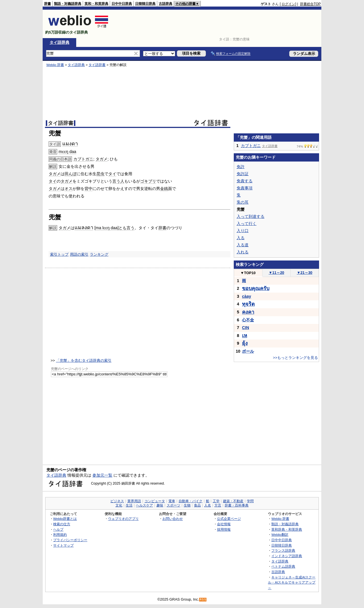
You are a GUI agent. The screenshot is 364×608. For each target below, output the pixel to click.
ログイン (288, 4)
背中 (88, 189)
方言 (218, 505)
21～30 (305, 273)
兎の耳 (243, 202)
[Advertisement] (217, 24)
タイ (112, 174)
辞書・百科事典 (237, 505)
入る (241, 238)
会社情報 (224, 524)
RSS (203, 600)
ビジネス (117, 501)
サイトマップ (63, 545)
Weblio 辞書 (55, 65)
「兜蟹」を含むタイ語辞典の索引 (84, 360)
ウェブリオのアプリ (123, 519)
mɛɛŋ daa (67, 152)
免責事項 (245, 188)
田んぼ (71, 174)
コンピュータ (155, 501)
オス (69, 189)
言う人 (118, 181)
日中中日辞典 (122, 4)
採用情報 (224, 529)
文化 (119, 505)
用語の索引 (79, 254)
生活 (129, 505)
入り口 (243, 231)
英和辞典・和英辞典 (287, 529)
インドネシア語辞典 (287, 556)
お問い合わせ (173, 519)
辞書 (47, 4)
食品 (197, 505)
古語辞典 (166, 4)
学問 (250, 501)
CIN (246, 328)
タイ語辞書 (97, 65)
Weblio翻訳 (280, 534)
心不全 (248, 320)
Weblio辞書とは (65, 519)
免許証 (243, 174)
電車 (172, 501)
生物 (187, 505)
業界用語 (134, 501)
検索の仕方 (62, 524)
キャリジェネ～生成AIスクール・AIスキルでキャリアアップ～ (292, 582)
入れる (243, 252)
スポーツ (173, 505)
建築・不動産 (233, 501)
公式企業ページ (229, 519)
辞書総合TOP (310, 4)
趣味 (160, 505)
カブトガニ (83, 159)
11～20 (277, 273)
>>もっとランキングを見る (295, 358)
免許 (241, 167)
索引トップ (59, 254)
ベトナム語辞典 (283, 566)
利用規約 (60, 534)
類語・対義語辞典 (68, 4)
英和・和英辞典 (96, 4)
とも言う (127, 228)
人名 (208, 505)
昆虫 (100, 174)
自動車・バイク (191, 501)
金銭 (164, 189)
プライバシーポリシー (70, 540)
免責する (245, 181)
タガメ (102, 159)
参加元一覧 (102, 475)
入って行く (247, 224)
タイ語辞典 (59, 42)
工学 (216, 501)
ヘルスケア (144, 505)
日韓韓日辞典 (145, 4)
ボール (248, 351)
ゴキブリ (148, 181)
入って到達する (251, 216)
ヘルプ (58, 529)
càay (247, 296)
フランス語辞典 (283, 550)
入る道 (243, 245)
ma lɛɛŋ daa (106, 228)
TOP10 (248, 273)
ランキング (99, 254)
